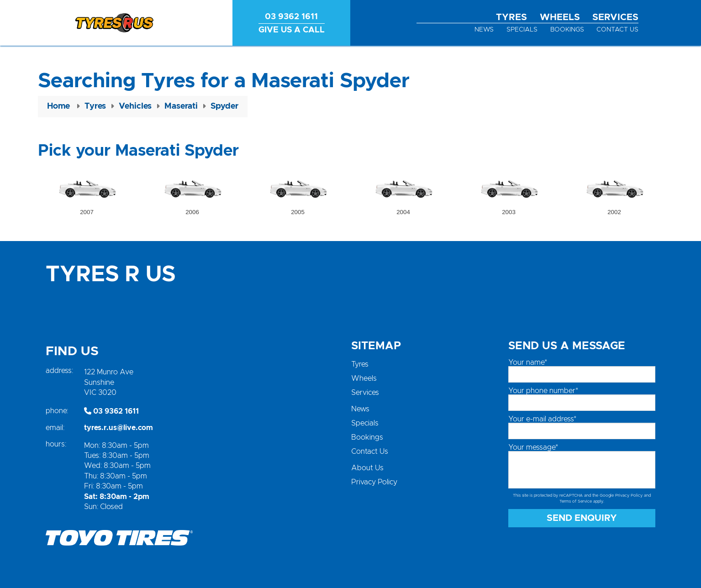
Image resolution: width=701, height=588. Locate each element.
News (484, 30)
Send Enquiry (582, 518)
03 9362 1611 (111, 411)
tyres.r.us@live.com (119, 428)
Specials (522, 30)
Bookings (567, 30)
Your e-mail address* (542, 419)
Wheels (560, 17)
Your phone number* (543, 391)
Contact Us (617, 30)
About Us (367, 468)
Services (615, 17)
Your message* (533, 447)
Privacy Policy (374, 482)
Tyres (511, 17)
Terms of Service (576, 501)
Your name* (528, 362)
